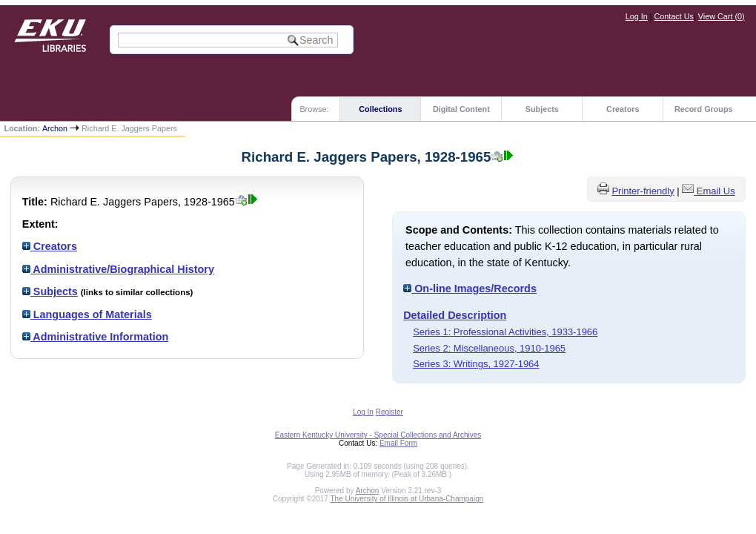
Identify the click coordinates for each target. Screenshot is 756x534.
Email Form (398, 443)
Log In (637, 16)
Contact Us (674, 16)
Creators (623, 109)
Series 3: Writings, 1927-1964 (476, 364)
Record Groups (704, 109)
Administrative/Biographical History (118, 269)
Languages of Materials (87, 314)
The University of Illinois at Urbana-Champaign (407, 499)
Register (389, 412)
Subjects (542, 109)
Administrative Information (96, 337)
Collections (380, 109)
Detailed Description (455, 315)
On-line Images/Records (470, 289)
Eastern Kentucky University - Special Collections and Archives (378, 435)
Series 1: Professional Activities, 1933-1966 (505, 332)
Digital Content (461, 109)
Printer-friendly (643, 191)
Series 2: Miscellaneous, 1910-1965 (489, 348)
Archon (55, 128)
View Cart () (722, 16)
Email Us (716, 191)
